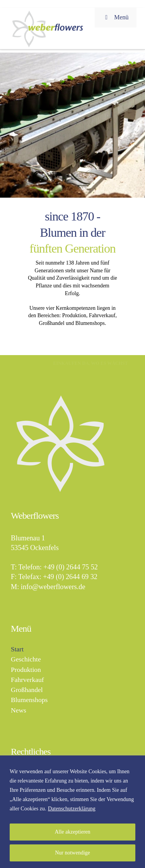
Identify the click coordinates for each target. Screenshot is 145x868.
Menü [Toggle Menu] (116, 17)
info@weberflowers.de (53, 587)
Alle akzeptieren (72, 832)
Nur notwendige (72, 853)
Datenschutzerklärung (72, 809)
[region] (72, 812)
